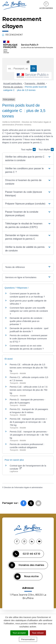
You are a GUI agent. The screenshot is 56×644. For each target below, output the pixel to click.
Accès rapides (46, 5)
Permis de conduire (13, 87)
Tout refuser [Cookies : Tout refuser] (38, 633)
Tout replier (28, 149)
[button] (28, 159)
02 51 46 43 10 (27, 554)
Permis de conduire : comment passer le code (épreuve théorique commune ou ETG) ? (29, 338)
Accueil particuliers (13, 83)
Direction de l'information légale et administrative (23, 487)
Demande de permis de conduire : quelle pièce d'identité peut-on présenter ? (27, 321)
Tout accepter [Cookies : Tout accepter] (19, 633)
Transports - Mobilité (35, 83)
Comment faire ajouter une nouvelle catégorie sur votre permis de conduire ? (29, 311)
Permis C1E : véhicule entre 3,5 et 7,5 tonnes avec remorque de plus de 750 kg (29, 390)
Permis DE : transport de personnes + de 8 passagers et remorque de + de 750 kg (28, 422)
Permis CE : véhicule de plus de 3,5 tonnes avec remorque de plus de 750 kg (29, 368)
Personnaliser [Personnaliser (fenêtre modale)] (28, 639)
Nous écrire (27, 576)
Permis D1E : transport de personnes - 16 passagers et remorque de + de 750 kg (29, 435)
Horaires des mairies (27, 565)
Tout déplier (46, 149)
